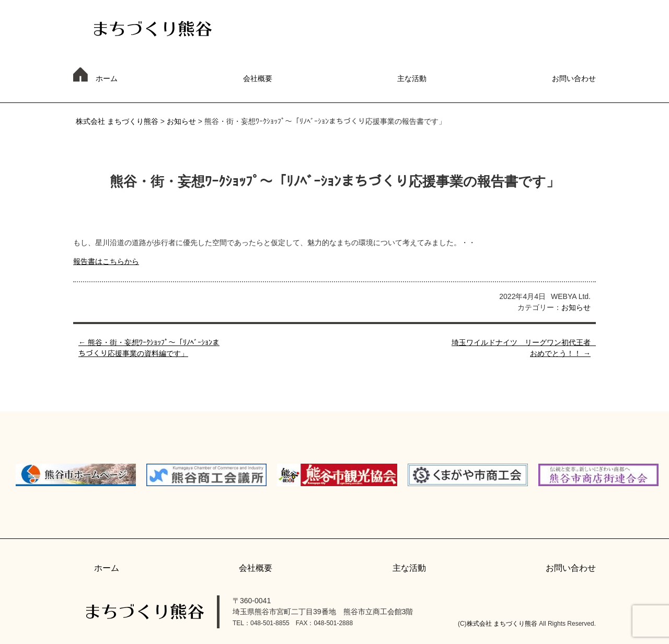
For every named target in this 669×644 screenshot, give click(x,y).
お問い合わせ (574, 78)
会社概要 (258, 78)
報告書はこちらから (106, 261)
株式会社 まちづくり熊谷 (117, 121)
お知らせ (181, 121)
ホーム (107, 78)
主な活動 (412, 78)
